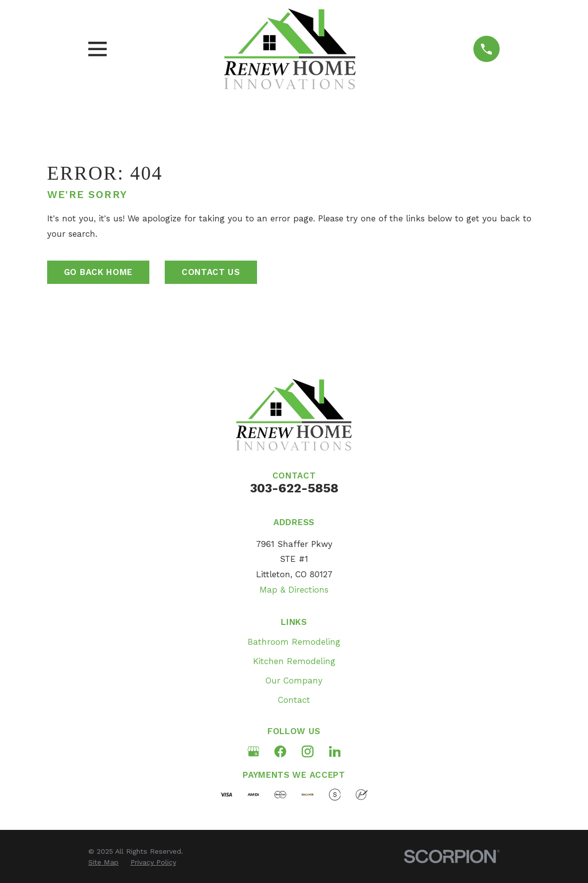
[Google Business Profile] (254, 751)
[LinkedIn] (335, 751)
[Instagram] (308, 751)
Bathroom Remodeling (294, 642)
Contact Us (211, 272)
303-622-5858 (294, 488)
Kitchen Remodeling (294, 661)
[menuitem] (103, 863)
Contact (294, 700)
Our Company (294, 680)
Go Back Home (98, 272)
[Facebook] (280, 751)
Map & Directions (294, 590)
